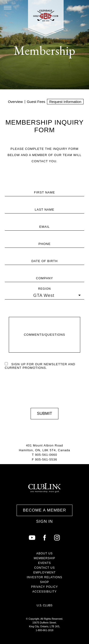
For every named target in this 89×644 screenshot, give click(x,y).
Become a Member (44, 510)
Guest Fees (36, 102)
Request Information (65, 102)
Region (44, 289)
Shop (44, 582)
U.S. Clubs (44, 605)
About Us (44, 553)
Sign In (44, 521)
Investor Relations (45, 577)
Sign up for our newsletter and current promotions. (40, 366)
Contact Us (44, 568)
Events (44, 563)
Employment (44, 573)
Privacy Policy (44, 587)
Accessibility (44, 592)
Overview (15, 102)
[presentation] (45, 388)
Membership (44, 558)
